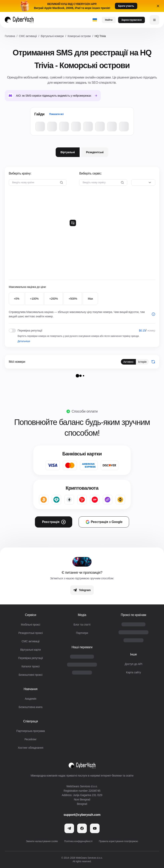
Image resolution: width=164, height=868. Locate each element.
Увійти (109, 20)
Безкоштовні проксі (30, 675)
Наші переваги (82, 647)
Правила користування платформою (118, 841)
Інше (133, 654)
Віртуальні (68, 152)
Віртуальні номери (52, 36)
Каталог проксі (31, 666)
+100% (34, 299)
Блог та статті (82, 625)
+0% (17, 299)
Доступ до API (133, 664)
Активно (128, 362)
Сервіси (31, 615)
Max (90, 299)
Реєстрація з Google (104, 522)
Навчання (30, 689)
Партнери (82, 633)
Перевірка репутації (31, 658)
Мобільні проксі (31, 625)
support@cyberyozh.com (82, 815)
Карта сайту (133, 672)
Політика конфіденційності (78, 841)
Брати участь (126, 6)
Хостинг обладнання (31, 748)
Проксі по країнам (133, 615)
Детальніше (24, 341)
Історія (142, 362)
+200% (54, 299)
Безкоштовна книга (31, 707)
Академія (31, 699)
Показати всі (56, 114)
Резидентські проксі (31, 633)
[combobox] (143, 182)
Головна (10, 36)
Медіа (82, 615)
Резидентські (95, 152)
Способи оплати (85, 411)
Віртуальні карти (31, 650)
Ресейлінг (31, 739)
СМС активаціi (28, 36)
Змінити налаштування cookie (42, 841)
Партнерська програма (30, 731)
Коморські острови (79, 36)
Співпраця (31, 721)
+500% (73, 299)
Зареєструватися (131, 20)
